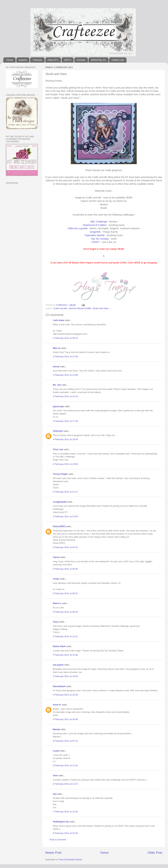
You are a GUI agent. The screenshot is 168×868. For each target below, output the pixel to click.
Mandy (56, 729)
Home (10, 60)
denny (56, 367)
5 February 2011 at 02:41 (65, 547)
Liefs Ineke (59, 320)
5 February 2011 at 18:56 (65, 719)
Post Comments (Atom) (70, 860)
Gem (55, 775)
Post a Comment (58, 840)
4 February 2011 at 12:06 (65, 375)
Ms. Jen (57, 385)
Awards (23, 60)
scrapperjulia (60, 502)
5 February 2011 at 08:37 (65, 593)
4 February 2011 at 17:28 (65, 421)
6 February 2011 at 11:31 (65, 765)
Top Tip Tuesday (100, 239)
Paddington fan (61, 822)
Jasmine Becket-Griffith (80, 308)
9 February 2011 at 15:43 (65, 833)
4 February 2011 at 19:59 (65, 464)
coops (56, 579)
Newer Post (53, 853)
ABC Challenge (99, 222)
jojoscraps (58, 406)
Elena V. (57, 603)
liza (55, 794)
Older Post (155, 853)
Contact (81, 60)
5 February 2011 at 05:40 (65, 569)
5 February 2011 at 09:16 (65, 612)
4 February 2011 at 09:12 (65, 338)
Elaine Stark (59, 646)
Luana (56, 751)
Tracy (56, 622)
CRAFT (95, 242)
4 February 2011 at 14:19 (65, 396)
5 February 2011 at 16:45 (65, 695)
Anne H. (57, 705)
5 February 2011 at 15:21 (65, 636)
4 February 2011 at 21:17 (65, 492)
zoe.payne (58, 665)
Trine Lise (58, 449)
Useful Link (118, 60)
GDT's (68, 60)
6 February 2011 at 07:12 (65, 741)
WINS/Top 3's (98, 60)
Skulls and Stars (101, 308)
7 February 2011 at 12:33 (65, 812)
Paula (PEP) (59, 526)
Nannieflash (59, 686)
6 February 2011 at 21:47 (65, 784)
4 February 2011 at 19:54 (65, 439)
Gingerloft (95, 232)
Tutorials (37, 60)
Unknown (58, 431)
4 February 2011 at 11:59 (65, 356)
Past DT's (53, 60)
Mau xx (57, 348)
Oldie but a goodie (78, 228)
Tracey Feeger (60, 474)
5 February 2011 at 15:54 (65, 676)
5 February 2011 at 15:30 (65, 655)
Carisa (56, 557)
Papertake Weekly (95, 235)
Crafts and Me (60, 308)
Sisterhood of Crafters (95, 225)
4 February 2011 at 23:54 (65, 516)
